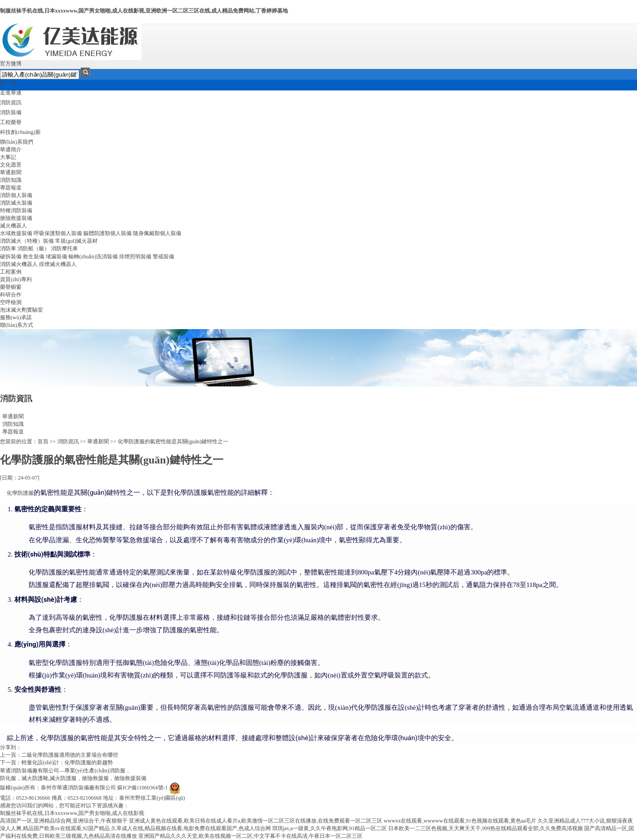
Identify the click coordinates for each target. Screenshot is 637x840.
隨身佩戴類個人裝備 (157, 233)
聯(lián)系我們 (17, 142)
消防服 (117, 771)
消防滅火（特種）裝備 (27, 241)
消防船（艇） (34, 249)
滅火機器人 (13, 226)
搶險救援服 (95, 778)
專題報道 (11, 188)
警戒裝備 (163, 257)
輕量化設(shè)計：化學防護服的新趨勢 (67, 763)
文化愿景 (11, 165)
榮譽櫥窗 (11, 287)
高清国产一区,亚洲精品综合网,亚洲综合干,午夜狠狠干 (64, 821)
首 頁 (8, 83)
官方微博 (11, 64)
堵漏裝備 (56, 257)
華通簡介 (11, 150)
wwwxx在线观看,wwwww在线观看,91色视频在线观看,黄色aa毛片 (460, 821)
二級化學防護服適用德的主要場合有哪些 (70, 755)
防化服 (8, 778)
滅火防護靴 (35, 778)
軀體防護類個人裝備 (107, 233)
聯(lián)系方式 (17, 325)
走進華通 (11, 93)
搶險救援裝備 (16, 218)
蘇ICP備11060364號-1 (142, 788)
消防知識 (11, 180)
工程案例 (11, 272)
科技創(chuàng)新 (20, 132)
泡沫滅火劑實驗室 (21, 310)
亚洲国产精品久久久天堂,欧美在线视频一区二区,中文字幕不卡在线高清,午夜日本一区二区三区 (250, 836)
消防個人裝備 (16, 195)
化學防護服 (20, 493)
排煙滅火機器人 (58, 264)
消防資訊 (11, 103)
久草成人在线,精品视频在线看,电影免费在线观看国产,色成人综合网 (191, 828)
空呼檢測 (11, 302)
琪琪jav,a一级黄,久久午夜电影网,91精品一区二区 (329, 828)
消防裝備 (11, 112)
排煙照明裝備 (135, 257)
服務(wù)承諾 (16, 317)
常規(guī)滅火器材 (76, 241)
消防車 (8, 249)
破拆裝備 (11, 257)
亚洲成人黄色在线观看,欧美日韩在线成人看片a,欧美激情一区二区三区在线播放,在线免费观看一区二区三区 (256, 821)
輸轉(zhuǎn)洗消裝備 (93, 257)
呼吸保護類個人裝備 (58, 233)
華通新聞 (11, 172)
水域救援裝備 (16, 233)
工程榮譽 (11, 122)
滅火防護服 (63, 778)
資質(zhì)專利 (16, 279)
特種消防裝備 (16, 210)
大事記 (8, 157)
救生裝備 (34, 257)
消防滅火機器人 (19, 264)
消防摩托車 (64, 249)
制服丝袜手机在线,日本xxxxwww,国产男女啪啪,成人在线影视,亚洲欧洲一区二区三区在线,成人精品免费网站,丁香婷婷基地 (144, 11)
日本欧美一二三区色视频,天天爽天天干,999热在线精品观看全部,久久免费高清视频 (485, 828)
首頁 (43, 441)
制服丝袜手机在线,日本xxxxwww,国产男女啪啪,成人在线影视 (72, 813)
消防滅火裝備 (16, 203)
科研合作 (11, 295)
